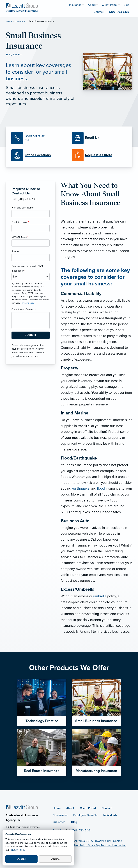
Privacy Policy (17, 850)
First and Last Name (23, 208)
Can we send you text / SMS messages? (27, 268)
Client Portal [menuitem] (110, 5)
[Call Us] (39, 138)
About (70, 808)
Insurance (20, 21)
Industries (59, 822)
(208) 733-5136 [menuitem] (119, 12)
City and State (20, 237)
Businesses (60, 815)
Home (9, 21)
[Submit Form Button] (31, 335)
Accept (21, 859)
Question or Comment (25, 309)
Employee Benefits (85, 815)
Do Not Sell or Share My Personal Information (98, 845)
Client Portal (88, 808)
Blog (74, 822)
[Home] (22, 807)
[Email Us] (92, 138)
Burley (9, 55)
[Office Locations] (39, 155)
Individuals (110, 815)
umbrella (100, 596)
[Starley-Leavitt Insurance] (22, 6)
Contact (107, 808)
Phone (16, 251)
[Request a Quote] (99, 155)
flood (101, 488)
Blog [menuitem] (126, 5)
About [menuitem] (92, 5)
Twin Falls (18, 55)
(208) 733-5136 (81, 831)
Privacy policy (27, 303)
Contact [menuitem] (99, 12)
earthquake (81, 488)
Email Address (20, 222)
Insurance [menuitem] (75, 5)
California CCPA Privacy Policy (92, 841)
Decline (55, 859)
